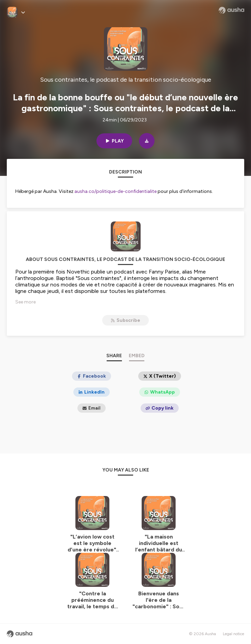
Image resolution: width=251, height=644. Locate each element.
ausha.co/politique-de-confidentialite (115, 191)
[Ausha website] (231, 10)
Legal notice (234, 634)
